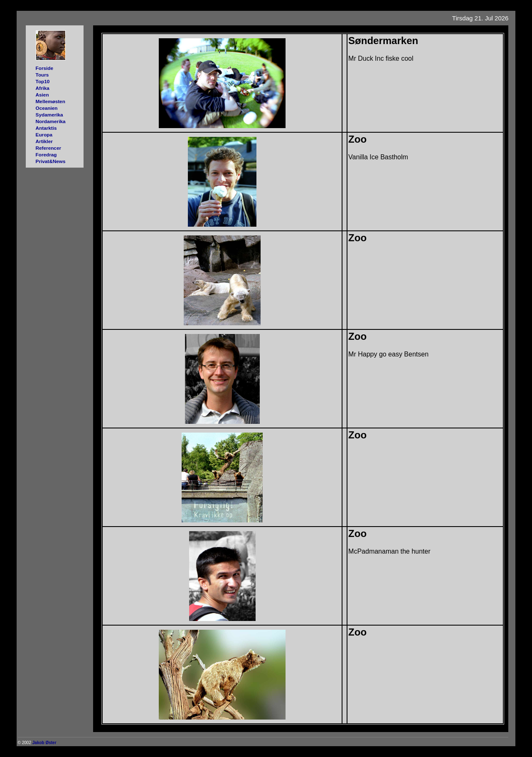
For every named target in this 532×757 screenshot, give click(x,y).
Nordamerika (51, 121)
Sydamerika (49, 115)
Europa (44, 135)
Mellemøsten (50, 101)
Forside (45, 68)
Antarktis (46, 128)
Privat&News (51, 161)
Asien (42, 95)
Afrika (43, 88)
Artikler (44, 141)
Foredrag (46, 155)
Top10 (43, 81)
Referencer (48, 148)
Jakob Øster (44, 743)
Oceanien (47, 108)
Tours (42, 75)
